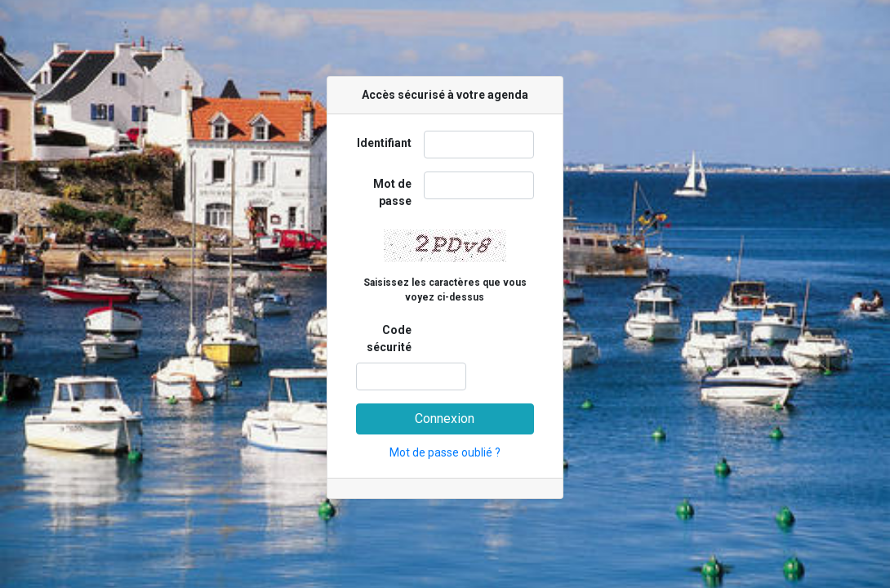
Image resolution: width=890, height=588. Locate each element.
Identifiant (384, 143)
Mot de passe (392, 192)
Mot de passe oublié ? (445, 452)
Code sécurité (389, 339)
